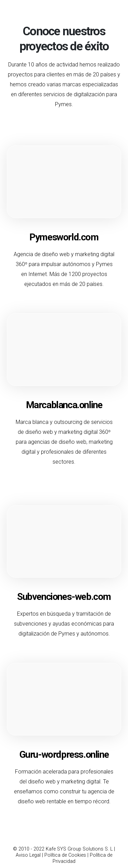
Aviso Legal (28, 855)
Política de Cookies (65, 855)
